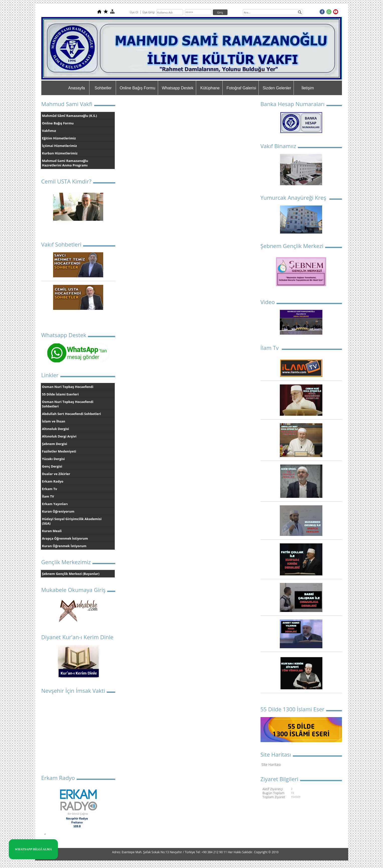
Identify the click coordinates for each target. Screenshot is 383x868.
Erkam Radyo (53, 481)
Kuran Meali (52, 531)
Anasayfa (77, 88)
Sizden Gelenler (277, 88)
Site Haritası (271, 765)
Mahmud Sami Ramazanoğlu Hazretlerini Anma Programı (65, 163)
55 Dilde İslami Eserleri (60, 394)
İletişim (308, 88)
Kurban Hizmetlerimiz (60, 153)
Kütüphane (210, 88)
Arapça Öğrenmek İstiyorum (65, 538)
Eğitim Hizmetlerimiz (59, 138)
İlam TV (48, 496)
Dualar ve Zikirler (56, 474)
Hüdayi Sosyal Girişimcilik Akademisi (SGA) (72, 521)
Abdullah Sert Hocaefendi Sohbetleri (72, 414)
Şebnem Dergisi (55, 444)
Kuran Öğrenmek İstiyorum (64, 546)
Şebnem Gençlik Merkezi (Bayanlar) (71, 574)
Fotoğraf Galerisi (241, 88)
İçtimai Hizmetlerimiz (60, 146)
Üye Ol (134, 12)
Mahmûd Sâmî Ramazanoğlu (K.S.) (70, 116)
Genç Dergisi (52, 466)
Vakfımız (49, 131)
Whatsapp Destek (178, 88)
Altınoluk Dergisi (56, 429)
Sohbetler (103, 88)
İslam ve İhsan (54, 421)
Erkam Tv (50, 489)
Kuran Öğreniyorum (58, 511)
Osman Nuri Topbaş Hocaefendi (68, 387)
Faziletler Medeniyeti (59, 451)
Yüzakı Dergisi (53, 459)
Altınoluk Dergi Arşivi (59, 436)
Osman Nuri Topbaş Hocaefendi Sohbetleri (68, 404)
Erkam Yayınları (55, 504)
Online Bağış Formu (138, 88)
